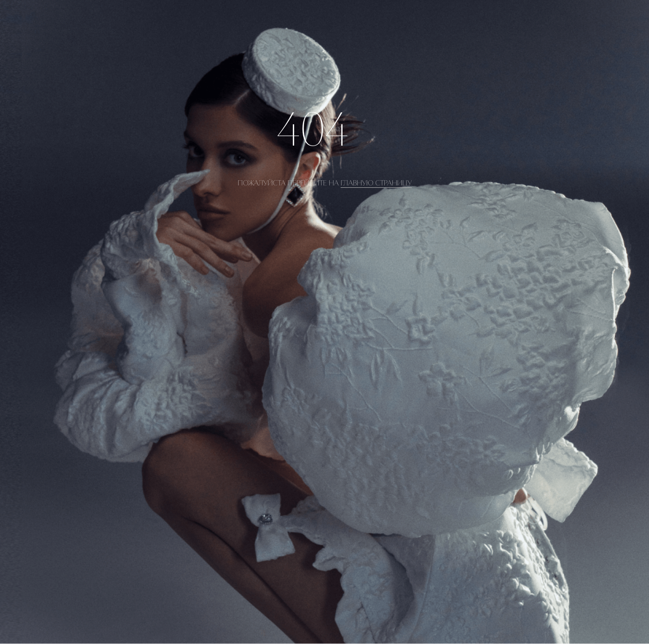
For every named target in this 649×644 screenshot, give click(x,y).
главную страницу (376, 183)
